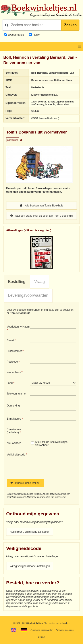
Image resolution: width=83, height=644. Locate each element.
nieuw (36, 35)
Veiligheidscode (16, 455)
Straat (10, 340)
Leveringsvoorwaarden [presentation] (28, 295)
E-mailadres (14, 419)
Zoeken (70, 25)
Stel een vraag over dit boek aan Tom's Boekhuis (42, 216)
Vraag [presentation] (40, 282)
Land (10, 383)
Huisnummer (14, 351)
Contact (41, 637)
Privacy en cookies (65, 630)
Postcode (12, 362)
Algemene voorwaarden (38, 497)
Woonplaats (14, 372)
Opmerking (13, 406)
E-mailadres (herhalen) (14, 431)
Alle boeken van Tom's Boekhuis (41, 206)
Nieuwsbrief (14, 443)
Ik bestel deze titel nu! (25, 483)
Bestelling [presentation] (17, 282)
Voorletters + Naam (18, 327)
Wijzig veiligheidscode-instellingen (30, 566)
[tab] (17, 282)
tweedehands (16, 35)
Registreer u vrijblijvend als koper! (30, 532)
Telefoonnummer (16, 394)
